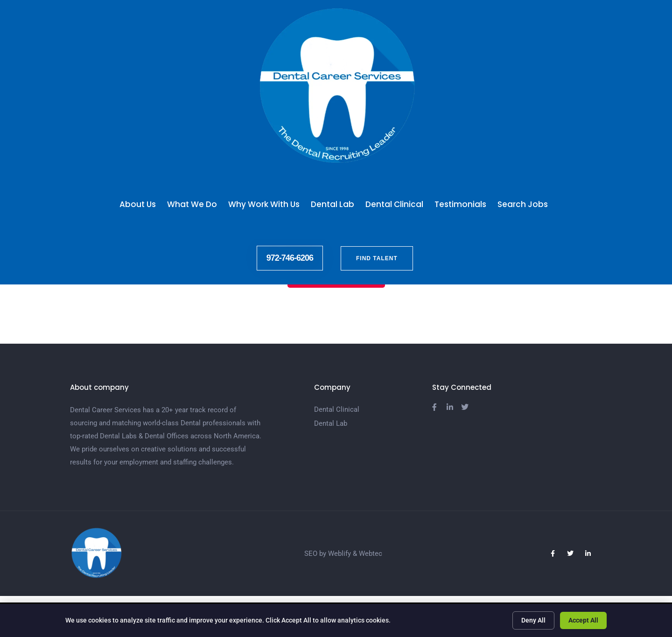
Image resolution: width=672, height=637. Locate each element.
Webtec (371, 554)
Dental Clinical (394, 204)
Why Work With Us (264, 204)
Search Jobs (525, 204)
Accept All (583, 620)
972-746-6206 (290, 258)
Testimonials (460, 204)
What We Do (192, 204)
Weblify (339, 554)
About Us (138, 204)
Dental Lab (332, 204)
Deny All (533, 620)
